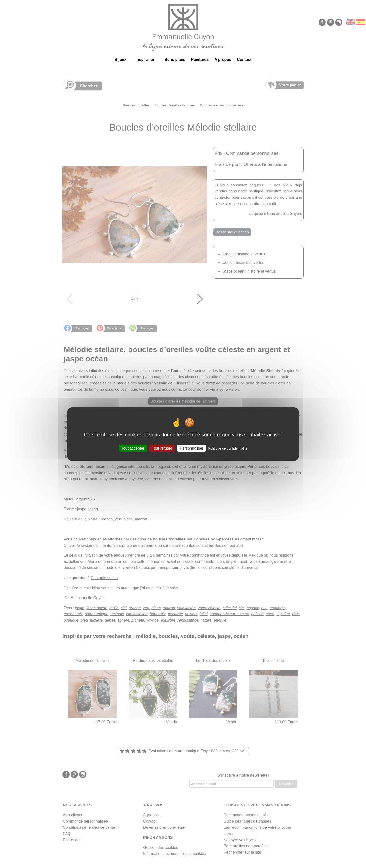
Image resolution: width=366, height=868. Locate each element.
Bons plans (175, 59)
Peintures (200, 59)
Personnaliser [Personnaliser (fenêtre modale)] (192, 448)
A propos (223, 59)
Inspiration (145, 59)
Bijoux (120, 59)
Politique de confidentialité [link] (228, 448)
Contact (244, 59)
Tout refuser (162, 448)
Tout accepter (133, 448)
